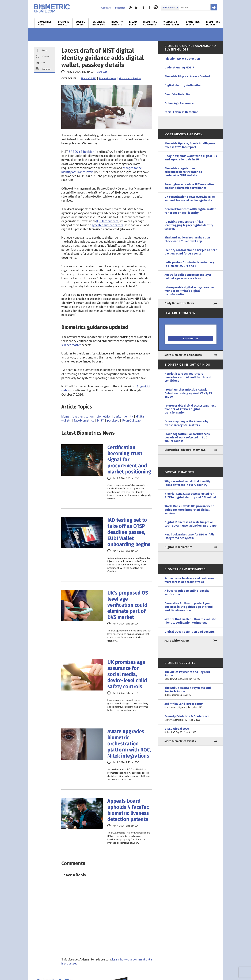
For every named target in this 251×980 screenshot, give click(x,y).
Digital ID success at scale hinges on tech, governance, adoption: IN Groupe (191, 524)
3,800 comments (107, 221)
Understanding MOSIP (179, 67)
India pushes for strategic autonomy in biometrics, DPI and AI (189, 264)
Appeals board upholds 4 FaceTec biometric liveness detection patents (128, 810)
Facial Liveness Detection (181, 112)
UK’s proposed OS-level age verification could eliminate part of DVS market (129, 605)
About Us (106, 8)
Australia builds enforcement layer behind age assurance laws (188, 277)
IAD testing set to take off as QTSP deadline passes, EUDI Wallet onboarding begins (129, 532)
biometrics (104, 416)
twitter (143, 7)
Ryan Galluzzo (131, 420)
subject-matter (71, 345)
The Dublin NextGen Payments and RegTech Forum (191, 691)
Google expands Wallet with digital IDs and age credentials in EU (191, 158)
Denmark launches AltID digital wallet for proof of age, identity (190, 211)
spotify (156, 7)
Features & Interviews (98, 23)
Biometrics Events (193, 23)
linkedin (137, 7)
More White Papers (177, 641)
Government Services (130, 78)
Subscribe (120, 8)
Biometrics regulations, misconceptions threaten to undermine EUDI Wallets (183, 172)
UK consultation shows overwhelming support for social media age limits (190, 198)
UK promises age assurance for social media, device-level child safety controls (127, 674)
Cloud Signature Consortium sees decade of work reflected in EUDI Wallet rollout (187, 437)
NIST (101, 420)
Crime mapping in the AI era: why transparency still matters (186, 423)
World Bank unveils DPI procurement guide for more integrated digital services (189, 510)
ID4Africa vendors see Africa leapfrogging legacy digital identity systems (189, 225)
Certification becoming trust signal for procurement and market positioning (129, 460)
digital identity (123, 416)
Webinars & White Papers (172, 23)
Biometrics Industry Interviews (185, 450)
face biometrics (84, 420)
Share (44, 50)
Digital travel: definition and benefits (190, 632)
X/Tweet (45, 56)
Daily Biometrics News (179, 303)
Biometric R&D (88, 78)
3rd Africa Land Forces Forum (191, 706)
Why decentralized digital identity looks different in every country (187, 483)
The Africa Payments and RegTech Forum (191, 676)
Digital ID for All (64, 23)
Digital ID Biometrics (178, 547)
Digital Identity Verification (183, 85)
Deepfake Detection (178, 94)
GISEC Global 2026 (191, 731)
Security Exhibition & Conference (191, 718)
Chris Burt (102, 72)
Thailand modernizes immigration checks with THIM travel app (187, 239)
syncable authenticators (107, 225)
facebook (149, 7)
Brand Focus (133, 23)
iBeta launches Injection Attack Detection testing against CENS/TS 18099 (188, 393)
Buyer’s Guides (80, 23)
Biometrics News (45, 23)
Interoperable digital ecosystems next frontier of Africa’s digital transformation (190, 291)
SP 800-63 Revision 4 (83, 152)
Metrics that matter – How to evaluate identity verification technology (190, 621)
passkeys (113, 420)
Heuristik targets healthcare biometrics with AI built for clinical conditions (188, 377)
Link (43, 63)
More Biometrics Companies (183, 355)
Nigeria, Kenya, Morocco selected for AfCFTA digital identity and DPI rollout (190, 495)
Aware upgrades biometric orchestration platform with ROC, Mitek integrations (129, 744)
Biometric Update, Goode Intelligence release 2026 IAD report (190, 145)
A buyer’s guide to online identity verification (187, 593)
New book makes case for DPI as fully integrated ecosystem (189, 536)
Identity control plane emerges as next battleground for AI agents (191, 252)
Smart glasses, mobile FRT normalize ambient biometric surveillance (189, 186)
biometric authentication (77, 416)
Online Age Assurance (179, 103)
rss (131, 7)
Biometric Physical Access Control (187, 76)
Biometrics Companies (150, 23)
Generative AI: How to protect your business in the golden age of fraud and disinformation (189, 607)
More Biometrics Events (180, 741)
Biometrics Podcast (213, 23)
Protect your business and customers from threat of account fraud (190, 580)
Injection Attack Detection (182, 59)
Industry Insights (117, 23)
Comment (46, 69)
